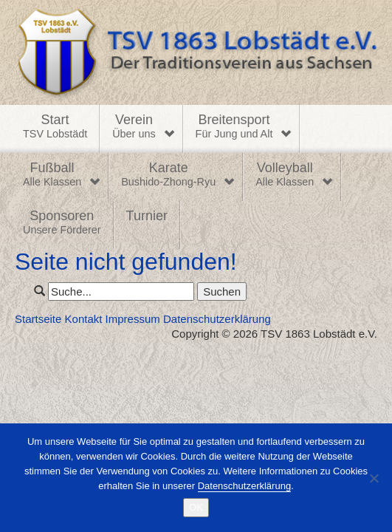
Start (55, 127)
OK (196, 507)
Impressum (133, 319)
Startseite (38, 319)
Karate (168, 175)
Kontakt (84, 319)
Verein (134, 127)
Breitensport (234, 127)
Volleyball (285, 175)
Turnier (147, 216)
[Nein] (374, 478)
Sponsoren (62, 223)
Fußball (52, 175)
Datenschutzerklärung (217, 319)
